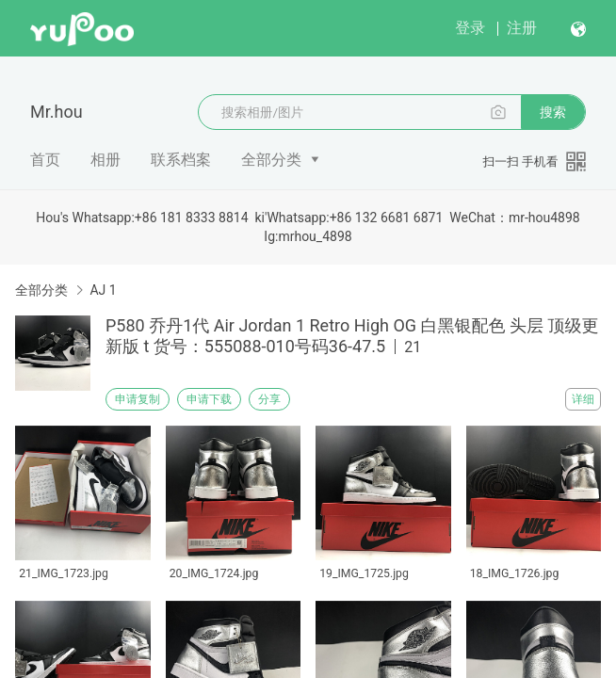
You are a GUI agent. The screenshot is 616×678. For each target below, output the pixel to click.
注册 (522, 28)
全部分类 (271, 160)
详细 (583, 399)
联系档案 (181, 160)
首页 (45, 160)
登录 (470, 28)
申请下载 (209, 399)
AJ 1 (103, 290)
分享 (269, 399)
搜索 (553, 112)
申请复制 (138, 399)
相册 (105, 160)
